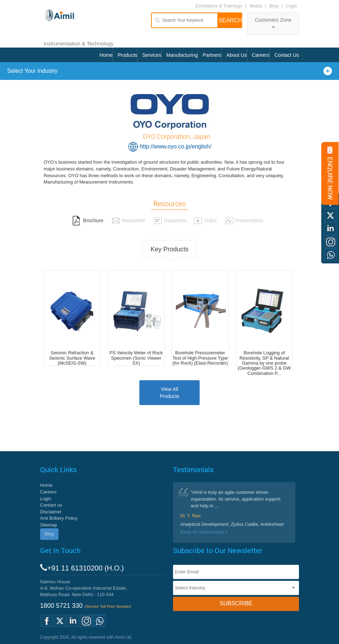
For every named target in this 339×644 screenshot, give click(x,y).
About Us (237, 55)
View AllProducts (169, 393)
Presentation (244, 220)
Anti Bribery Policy (59, 518)
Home (106, 55)
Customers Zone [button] (273, 23)
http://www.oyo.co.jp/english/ (176, 146)
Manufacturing (182, 55)
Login (291, 6)
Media (257, 6)
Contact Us (287, 55)
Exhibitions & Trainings (219, 6)
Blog (274, 6)
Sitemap (49, 525)
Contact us (51, 505)
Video (205, 220)
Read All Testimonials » (204, 532)
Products (127, 55)
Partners (212, 55)
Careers (261, 55)
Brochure (88, 220)
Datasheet (170, 220)
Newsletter (128, 220)
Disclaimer (51, 512)
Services (152, 55)
